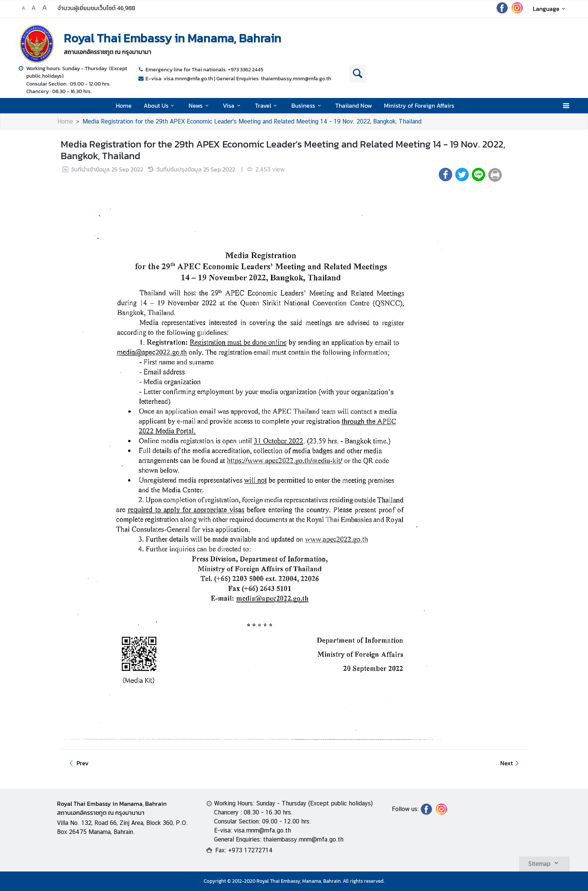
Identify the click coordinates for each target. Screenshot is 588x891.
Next (511, 763)
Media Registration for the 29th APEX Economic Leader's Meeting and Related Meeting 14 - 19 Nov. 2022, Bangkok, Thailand (252, 121)
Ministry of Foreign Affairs (419, 105)
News (200, 105)
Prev (78, 763)
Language (550, 9)
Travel (267, 105)
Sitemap (544, 863)
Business (307, 105)
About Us (160, 105)
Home (124, 105)
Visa (233, 105)
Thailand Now (354, 105)
